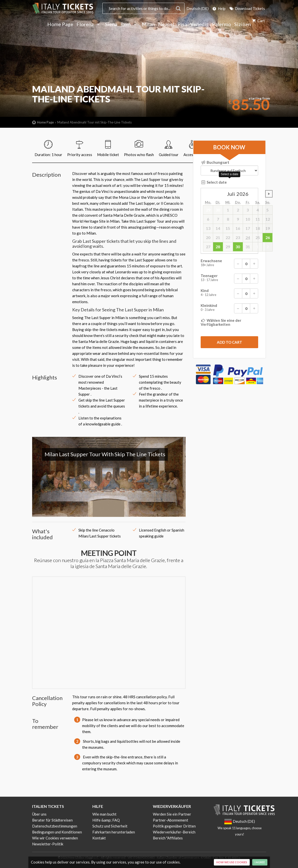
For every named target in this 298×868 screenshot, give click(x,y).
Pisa (182, 24)
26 (268, 237)
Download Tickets (247, 8)
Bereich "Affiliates (168, 838)
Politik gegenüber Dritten (174, 826)
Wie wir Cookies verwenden (55, 838)
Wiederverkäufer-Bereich (174, 832)
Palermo (222, 24)
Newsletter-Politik (48, 844)
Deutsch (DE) (198, 8)
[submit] (229, 342)
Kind (229, 293)
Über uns (39, 814)
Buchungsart (215, 162)
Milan (148, 24)
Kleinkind (229, 308)
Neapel (166, 24)
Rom (130, 24)
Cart (258, 21)
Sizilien (243, 24)
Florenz (89, 24)
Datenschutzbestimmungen (55, 826)
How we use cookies (232, 862)
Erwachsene (229, 264)
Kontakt (99, 838)
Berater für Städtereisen (52, 820)
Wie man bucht (104, 814)
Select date (214, 182)
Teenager (229, 279)
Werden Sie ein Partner (172, 814)
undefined (269, 194)
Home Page (60, 24)
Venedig (200, 24)
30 (238, 247)
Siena (111, 24)
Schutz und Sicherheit (110, 826)
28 (218, 247)
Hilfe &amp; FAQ (106, 820)
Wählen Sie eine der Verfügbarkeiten (221, 322)
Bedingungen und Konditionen (57, 832)
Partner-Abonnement (171, 820)
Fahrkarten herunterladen (114, 832)
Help (219, 8)
